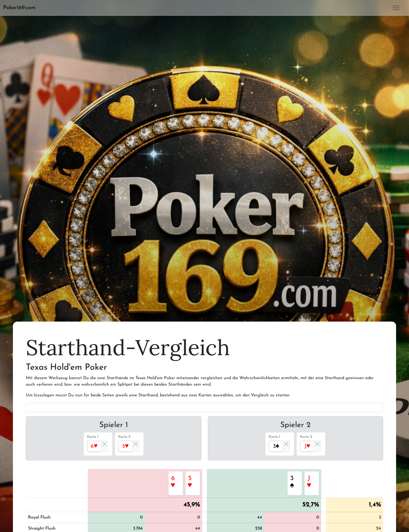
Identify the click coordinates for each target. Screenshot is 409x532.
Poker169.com (19, 8)
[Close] (104, 444)
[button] (22, 8)
